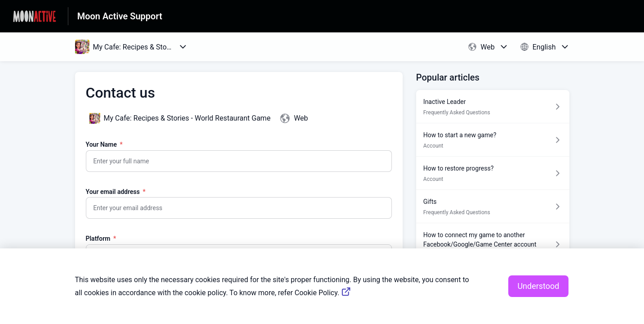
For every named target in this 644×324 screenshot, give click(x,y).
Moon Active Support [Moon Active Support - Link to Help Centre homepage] (120, 16)
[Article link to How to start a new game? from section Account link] (493, 140)
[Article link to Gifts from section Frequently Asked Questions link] (493, 206)
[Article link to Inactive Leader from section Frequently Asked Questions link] (493, 106)
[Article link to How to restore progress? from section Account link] (493, 173)
